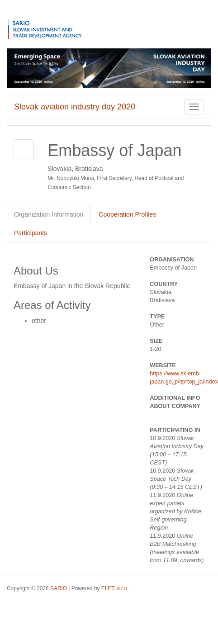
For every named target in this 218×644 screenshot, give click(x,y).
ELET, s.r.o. (115, 588)
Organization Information (49, 214)
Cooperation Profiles (127, 214)
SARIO (59, 588)
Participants (31, 233)
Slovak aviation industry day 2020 (75, 107)
